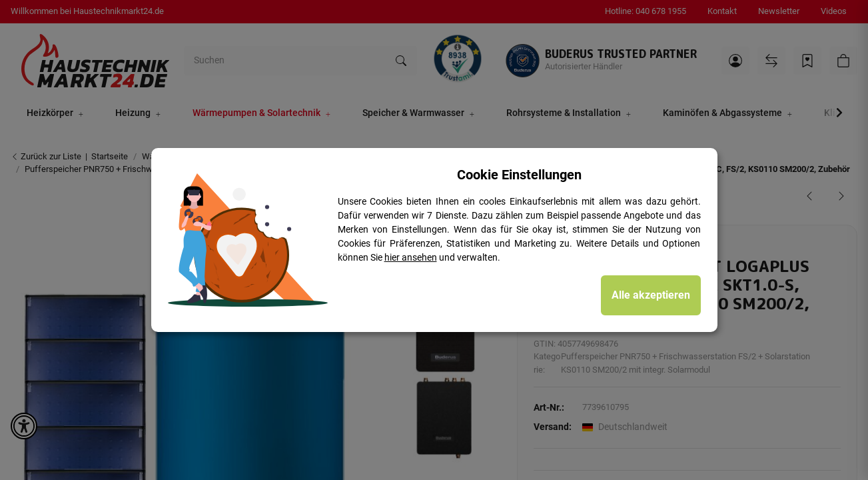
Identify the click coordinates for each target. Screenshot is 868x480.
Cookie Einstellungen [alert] (519, 175)
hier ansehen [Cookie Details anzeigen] (411, 257)
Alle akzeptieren (651, 295)
